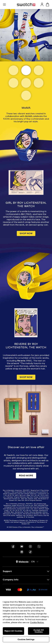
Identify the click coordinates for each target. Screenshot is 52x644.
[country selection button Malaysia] (22, 562)
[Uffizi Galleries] (26, 83)
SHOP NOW (26, 233)
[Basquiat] (39, 83)
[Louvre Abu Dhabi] (13, 83)
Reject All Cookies (13, 631)
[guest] (42, 4)
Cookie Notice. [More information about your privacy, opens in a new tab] (37, 623)
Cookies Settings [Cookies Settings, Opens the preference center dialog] (26, 640)
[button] (4, 5)
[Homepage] (26, 5)
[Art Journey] (13, 70)
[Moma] (26, 70)
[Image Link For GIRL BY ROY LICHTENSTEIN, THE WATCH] (26, 164)
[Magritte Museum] (39, 70)
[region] (26, 620)
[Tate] (26, 95)
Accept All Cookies (39, 631)
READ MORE (26, 476)
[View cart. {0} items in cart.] (47, 5)
